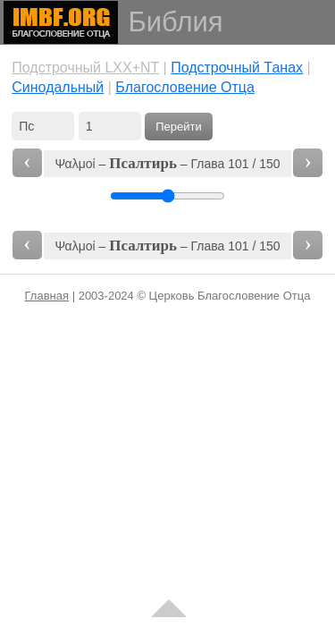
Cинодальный (58, 87)
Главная (47, 296)
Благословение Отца (185, 87)
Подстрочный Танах (237, 68)
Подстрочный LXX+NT (85, 68)
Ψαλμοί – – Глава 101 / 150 (167, 163)
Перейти (179, 127)
